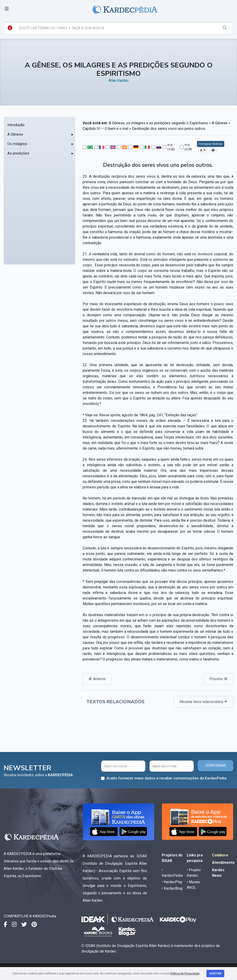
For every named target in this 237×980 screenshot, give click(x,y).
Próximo (218, 679)
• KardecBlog (172, 888)
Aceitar (215, 974)
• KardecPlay (172, 882)
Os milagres (17, 144)
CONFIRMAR (215, 765)
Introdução (16, 125)
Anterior (97, 679)
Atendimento (223, 863)
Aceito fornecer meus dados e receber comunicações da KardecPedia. (167, 778)
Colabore (220, 855)
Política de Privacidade (185, 974)
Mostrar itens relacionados (204, 702)
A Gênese (15, 134)
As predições (18, 153)
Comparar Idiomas (211, 144)
